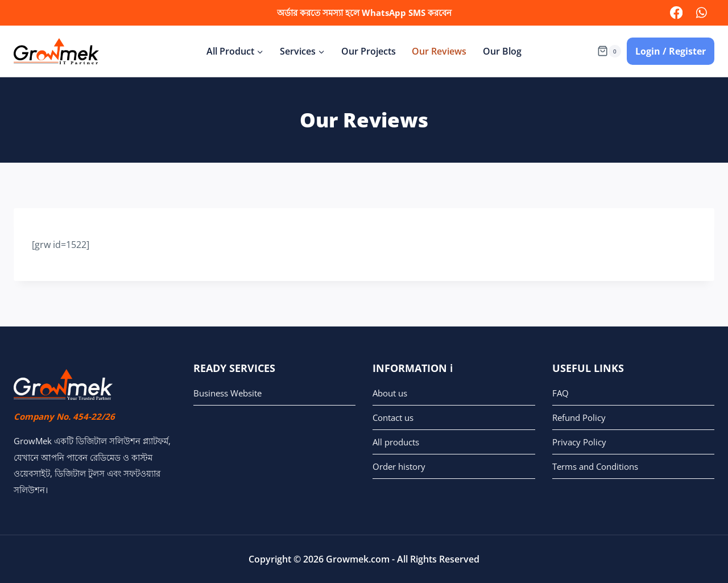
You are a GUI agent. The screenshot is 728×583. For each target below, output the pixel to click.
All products (396, 442)
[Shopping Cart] (609, 51)
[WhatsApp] (702, 13)
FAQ (561, 393)
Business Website (227, 393)
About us (390, 393)
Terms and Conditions (595, 466)
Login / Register (671, 51)
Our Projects (369, 51)
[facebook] (676, 13)
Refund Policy (579, 417)
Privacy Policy (579, 442)
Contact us (393, 417)
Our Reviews (439, 51)
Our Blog (502, 51)
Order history (399, 466)
